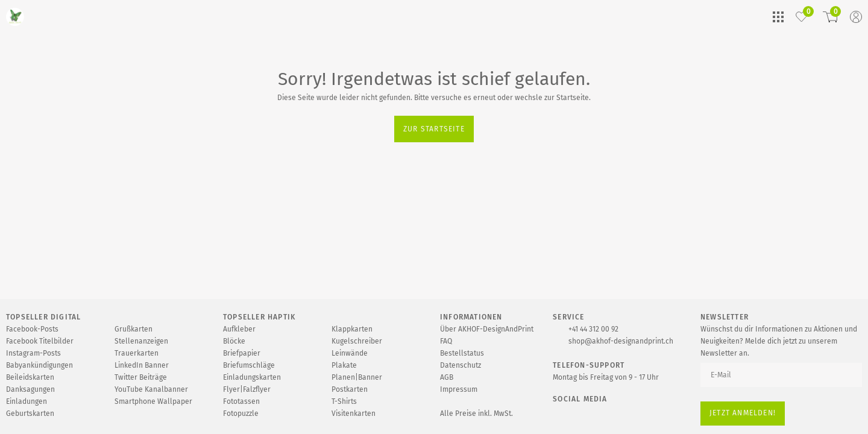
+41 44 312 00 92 (593, 329)
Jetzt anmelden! (743, 413)
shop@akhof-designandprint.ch (621, 341)
